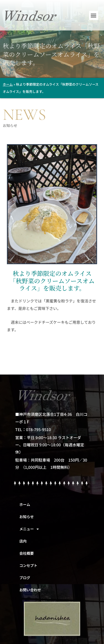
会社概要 (27, 553)
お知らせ (27, 517)
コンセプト (28, 565)
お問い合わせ (30, 590)
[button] (94, 15)
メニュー (29, 529)
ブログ (25, 578)
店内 (23, 541)
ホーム (8, 84)
